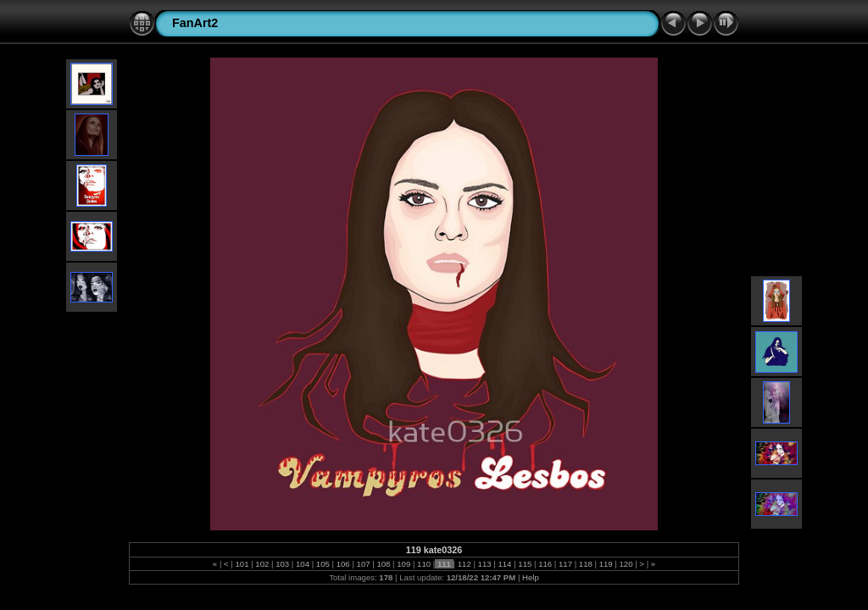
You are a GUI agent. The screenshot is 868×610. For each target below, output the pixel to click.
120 (626, 564)
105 (323, 564)
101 (242, 564)
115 (525, 564)
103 (283, 564)
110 (423, 564)
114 (505, 564)
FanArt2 (195, 23)
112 (464, 564)
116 (545, 564)
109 (404, 564)
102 (262, 564)
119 (606, 564)
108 (384, 564)
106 (343, 564)
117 (565, 564)
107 (363, 564)
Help (531, 577)
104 (302, 564)
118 (585, 564)
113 (484, 564)
